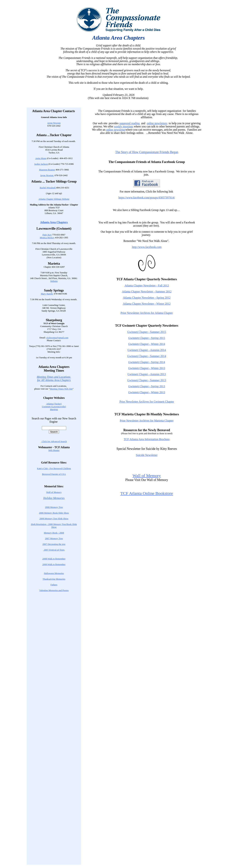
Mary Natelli (47, 294)
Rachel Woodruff (48, 188)
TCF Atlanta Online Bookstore (147, 493)
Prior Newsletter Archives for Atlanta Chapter (147, 313)
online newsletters (157, 123)
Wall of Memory (54, 492)
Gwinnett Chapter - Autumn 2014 (147, 350)
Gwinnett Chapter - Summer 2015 (147, 332)
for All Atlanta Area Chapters (54, 380)
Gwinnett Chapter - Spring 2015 (147, 338)
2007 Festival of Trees (54, 550)
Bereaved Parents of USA (54, 474)
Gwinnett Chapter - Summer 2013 (147, 380)
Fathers (54, 585)
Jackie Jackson (41, 164)
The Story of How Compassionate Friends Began (147, 152)
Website (54, 281)
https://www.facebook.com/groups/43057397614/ (147, 198)
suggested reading (129, 123)
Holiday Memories (54, 498)
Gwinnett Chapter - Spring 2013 (147, 386)
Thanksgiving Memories (54, 579)
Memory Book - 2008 (54, 533)
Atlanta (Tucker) (54, 404)
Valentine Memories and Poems (54, 590)
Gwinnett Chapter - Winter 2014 (147, 344)
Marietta (54, 409)
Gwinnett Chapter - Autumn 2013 (147, 374)
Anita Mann (41, 158)
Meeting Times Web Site (61, 389)
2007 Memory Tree (54, 538)
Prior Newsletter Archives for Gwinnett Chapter (147, 402)
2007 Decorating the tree (54, 544)
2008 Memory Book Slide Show (54, 513)
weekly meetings (123, 126)
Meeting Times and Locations (54, 377)
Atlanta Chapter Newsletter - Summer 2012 (147, 292)
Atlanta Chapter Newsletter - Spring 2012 (147, 298)
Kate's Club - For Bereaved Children (54, 468)
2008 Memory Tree (54, 507)
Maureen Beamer (47, 170)
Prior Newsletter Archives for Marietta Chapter (147, 421)
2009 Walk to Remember (54, 564)
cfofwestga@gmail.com (57, 338)
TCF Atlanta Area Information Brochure (147, 439)
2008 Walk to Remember (54, 559)
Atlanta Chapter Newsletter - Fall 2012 (147, 286)
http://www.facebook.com (147, 247)
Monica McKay (47, 238)
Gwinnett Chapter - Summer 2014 (147, 356)
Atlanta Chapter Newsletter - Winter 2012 (147, 304)
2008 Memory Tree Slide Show (54, 519)
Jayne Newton (54, 123)
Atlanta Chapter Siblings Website (54, 199)
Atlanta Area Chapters (54, 222)
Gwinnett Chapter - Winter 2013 (147, 368)
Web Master (54, 450)
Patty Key (47, 235)
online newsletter (116, 130)
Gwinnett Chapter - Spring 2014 (147, 362)
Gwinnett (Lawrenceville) (54, 407)
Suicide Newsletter (147, 455)
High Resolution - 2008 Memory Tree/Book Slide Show (54, 526)
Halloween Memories (54, 573)
